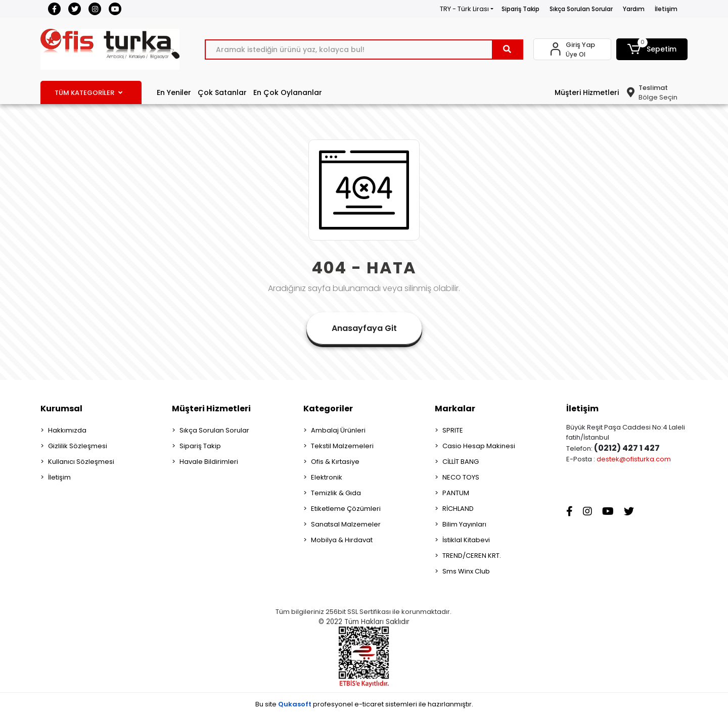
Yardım (634, 9)
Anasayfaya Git (364, 328)
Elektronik (327, 477)
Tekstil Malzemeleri (342, 446)
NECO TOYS (461, 477)
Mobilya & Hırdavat (342, 540)
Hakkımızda (67, 430)
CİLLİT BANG (461, 462)
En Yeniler (174, 92)
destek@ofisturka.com (634, 459)
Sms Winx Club (466, 571)
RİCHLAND (458, 509)
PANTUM (456, 493)
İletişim (666, 9)
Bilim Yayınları (464, 524)
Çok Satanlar (222, 92)
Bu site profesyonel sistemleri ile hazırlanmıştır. (364, 704)
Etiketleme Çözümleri (346, 509)
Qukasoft (295, 704)
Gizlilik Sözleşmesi (78, 446)
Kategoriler (328, 409)
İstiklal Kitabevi (466, 540)
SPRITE (453, 430)
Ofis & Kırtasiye (335, 462)
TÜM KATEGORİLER (88, 93)
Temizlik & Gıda (336, 493)
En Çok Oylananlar (288, 92)
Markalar (455, 409)
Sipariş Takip (520, 9)
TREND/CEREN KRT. (472, 556)
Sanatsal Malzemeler (346, 524)
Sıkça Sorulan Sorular (581, 9)
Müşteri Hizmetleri (587, 92)
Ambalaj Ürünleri (338, 430)
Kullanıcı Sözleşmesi (81, 462)
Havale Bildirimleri (209, 462)
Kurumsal (61, 409)
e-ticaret (369, 704)
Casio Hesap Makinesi (479, 446)
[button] (652, 49)
